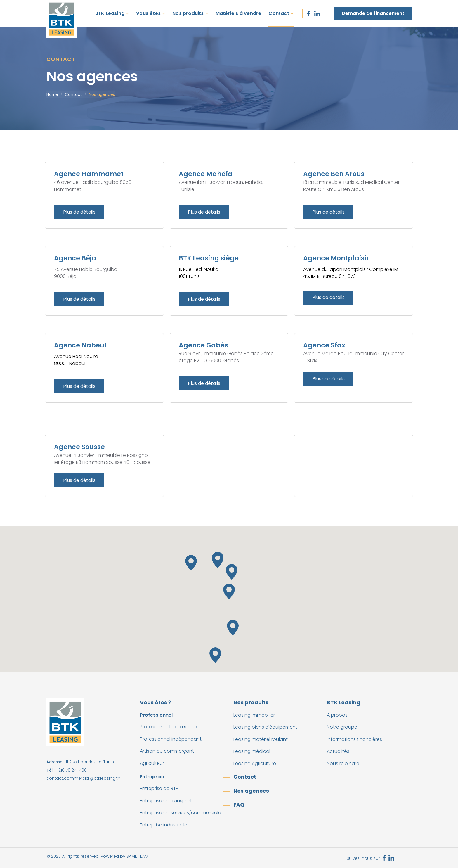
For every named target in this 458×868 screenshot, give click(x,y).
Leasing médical (252, 751)
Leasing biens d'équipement (265, 727)
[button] (218, 560)
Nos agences (251, 791)
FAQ (239, 805)
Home (52, 94)
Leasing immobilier (254, 715)
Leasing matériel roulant (261, 739)
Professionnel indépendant (171, 739)
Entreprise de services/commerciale (181, 813)
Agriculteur (152, 763)
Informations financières (354, 739)
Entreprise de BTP (159, 788)
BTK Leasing (110, 13)
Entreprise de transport (166, 801)
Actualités (338, 751)
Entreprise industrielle (164, 825)
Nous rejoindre (343, 764)
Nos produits (188, 13)
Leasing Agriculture (255, 764)
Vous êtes (148, 13)
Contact (279, 13)
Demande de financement (373, 13)
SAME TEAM (137, 856)
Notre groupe (342, 727)
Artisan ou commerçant (167, 751)
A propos (337, 715)
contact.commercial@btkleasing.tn (83, 778)
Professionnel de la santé (169, 727)
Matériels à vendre (238, 13)
